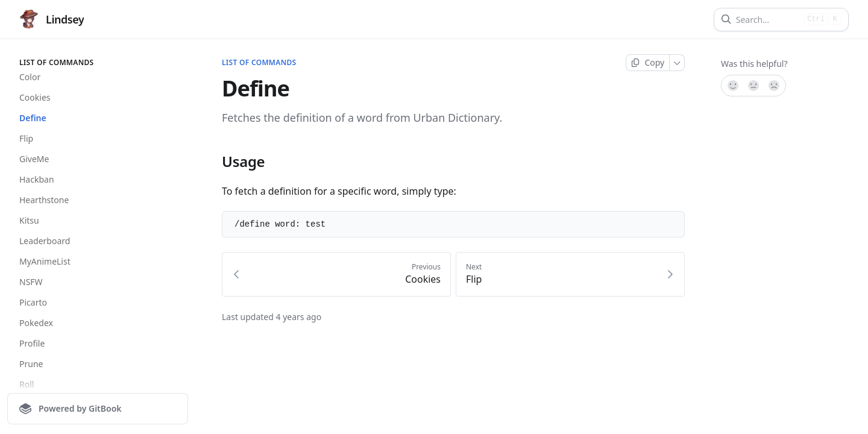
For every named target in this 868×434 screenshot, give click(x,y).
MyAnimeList (45, 261)
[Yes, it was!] (732, 86)
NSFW (31, 282)
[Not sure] (753, 86)
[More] (677, 63)
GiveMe (34, 159)
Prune (31, 364)
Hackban (37, 179)
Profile (32, 343)
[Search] (768, 20)
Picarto (33, 302)
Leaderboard (45, 241)
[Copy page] (648, 63)
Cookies (35, 97)
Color (30, 77)
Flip (26, 138)
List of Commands (259, 63)
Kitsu (29, 220)
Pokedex (36, 323)
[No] (775, 86)
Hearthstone (44, 200)
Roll (27, 384)
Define (33, 118)
